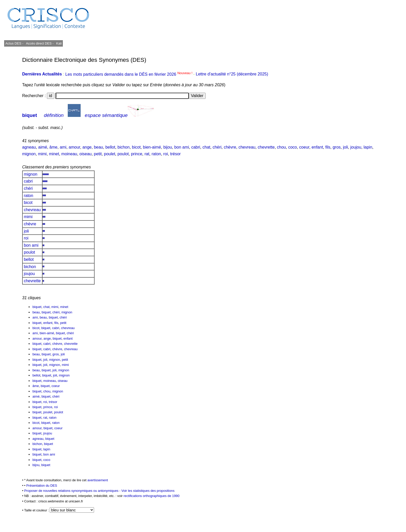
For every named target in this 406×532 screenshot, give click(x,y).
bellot (110, 147)
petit (98, 154)
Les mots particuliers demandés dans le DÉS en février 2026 (129, 74)
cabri (196, 147)
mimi (42, 154)
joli (345, 147)
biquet (30, 115)
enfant (317, 147)
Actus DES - (14, 43)
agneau (29, 147)
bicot (136, 147)
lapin (368, 147)
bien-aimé (152, 147)
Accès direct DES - (40, 43)
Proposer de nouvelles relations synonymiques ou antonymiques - (73, 491)
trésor (176, 154)
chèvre (230, 147)
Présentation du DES (42, 486)
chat (206, 147)
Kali (59, 43)
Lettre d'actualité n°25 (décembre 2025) (232, 74)
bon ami (182, 147)
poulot (123, 154)
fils (328, 147)
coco (293, 147)
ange (87, 147)
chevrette (266, 147)
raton (156, 154)
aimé (43, 147)
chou (281, 147)
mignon (29, 154)
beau (98, 147)
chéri (217, 147)
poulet (110, 154)
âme (53, 147)
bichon (124, 147)
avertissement (98, 480)
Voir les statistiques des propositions (148, 491)
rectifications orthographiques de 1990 (152, 496)
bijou (168, 147)
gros (337, 147)
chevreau (247, 147)
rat (147, 154)
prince (137, 154)
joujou (356, 147)
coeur (304, 147)
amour (74, 147)
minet (54, 154)
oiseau (85, 154)
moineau (69, 154)
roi (166, 154)
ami (63, 147)
